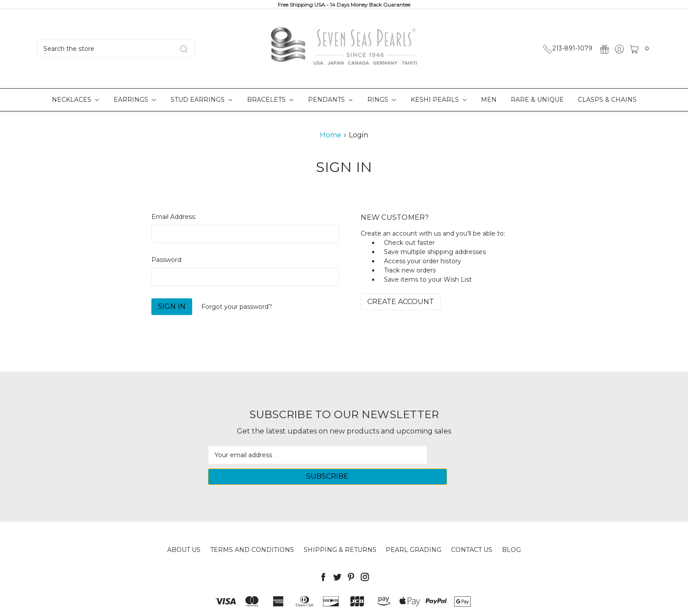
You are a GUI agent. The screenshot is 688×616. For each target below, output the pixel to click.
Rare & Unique (537, 100)
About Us (184, 529)
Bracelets (270, 100)
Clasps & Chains (607, 100)
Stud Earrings (201, 100)
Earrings (135, 100)
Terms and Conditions (252, 529)
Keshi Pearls (439, 100)
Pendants (330, 100)
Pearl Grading (414, 529)
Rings (382, 100)
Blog (511, 529)
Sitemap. (382, 602)
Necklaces (75, 100)
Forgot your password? (237, 307)
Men (489, 100)
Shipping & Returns (340, 529)
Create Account (401, 302)
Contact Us (472, 529)
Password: (167, 260)
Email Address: (174, 217)
